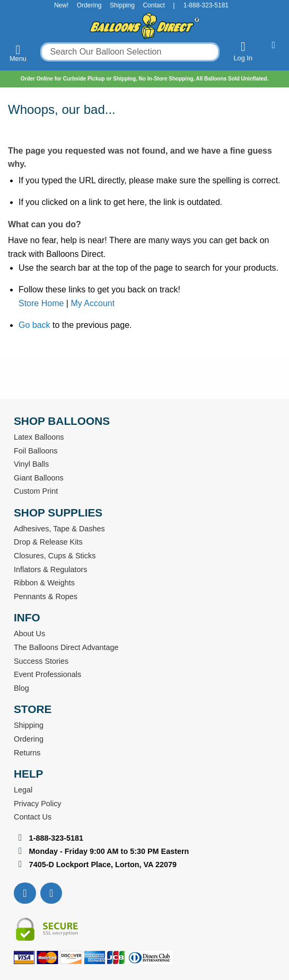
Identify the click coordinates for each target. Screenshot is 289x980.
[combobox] (130, 52)
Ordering (89, 5)
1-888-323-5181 (206, 5)
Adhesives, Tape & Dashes (59, 529)
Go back (34, 325)
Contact (154, 5)
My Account (93, 303)
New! (61, 5)
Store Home (41, 303)
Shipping (122, 5)
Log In (243, 51)
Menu (18, 53)
